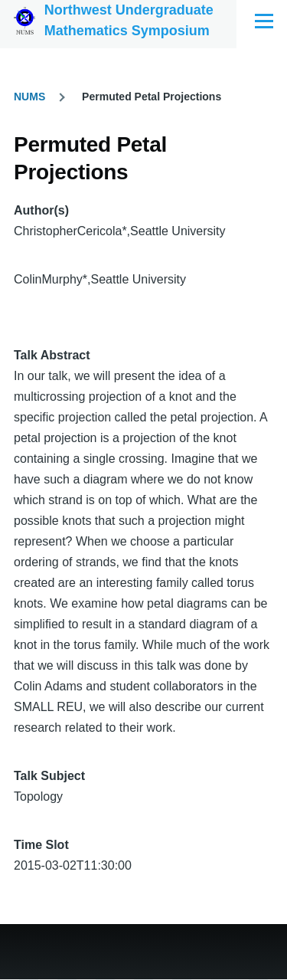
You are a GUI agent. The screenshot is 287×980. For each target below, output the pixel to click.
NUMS (29, 97)
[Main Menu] (264, 21)
